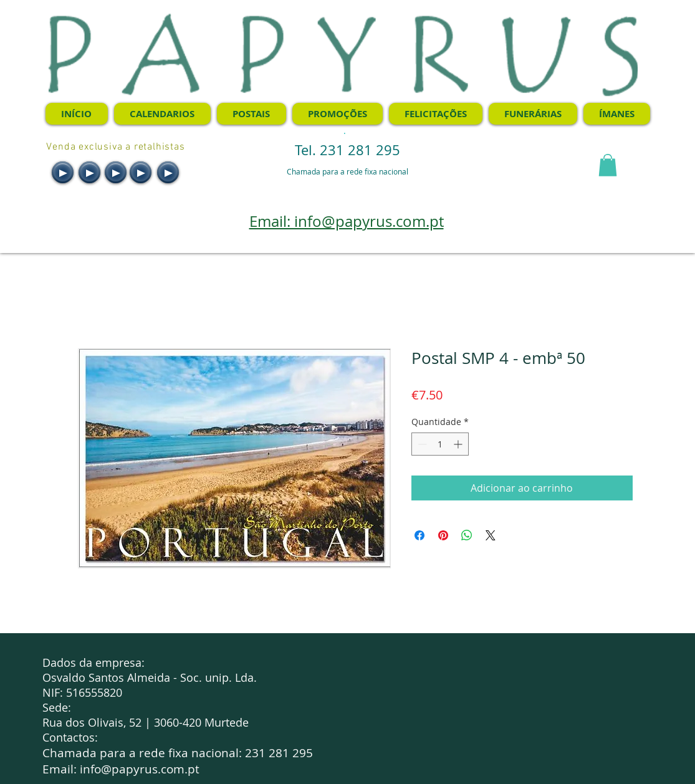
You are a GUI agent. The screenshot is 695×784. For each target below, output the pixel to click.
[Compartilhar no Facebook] (419, 535)
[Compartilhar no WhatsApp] (467, 535)
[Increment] (459, 444)
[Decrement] (421, 444)
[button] (608, 165)
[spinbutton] (440, 444)
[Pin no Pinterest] (443, 535)
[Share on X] (491, 535)
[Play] (63, 172)
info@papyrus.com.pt (140, 769)
